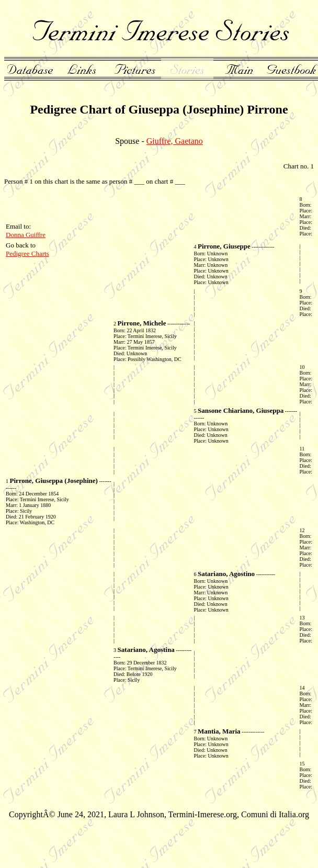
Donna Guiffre (26, 235)
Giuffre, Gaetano (175, 141)
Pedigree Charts (27, 253)
